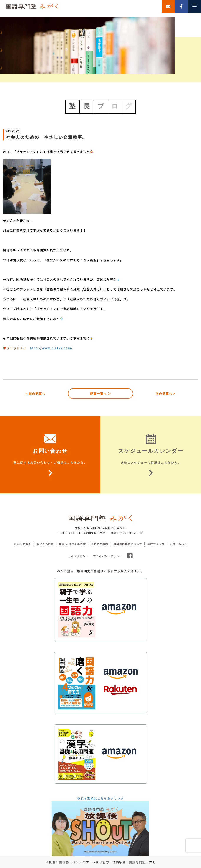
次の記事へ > (166, 393)
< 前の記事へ (35, 393)
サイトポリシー (78, 556)
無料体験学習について (128, 544)
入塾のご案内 (100, 544)
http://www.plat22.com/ (51, 348)
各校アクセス (156, 544)
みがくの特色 (45, 544)
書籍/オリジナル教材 (72, 544)
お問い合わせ (179, 544)
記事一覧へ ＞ (101, 393)
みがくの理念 (22, 544)
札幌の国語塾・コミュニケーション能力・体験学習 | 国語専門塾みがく (102, 862)
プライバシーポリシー (107, 556)
